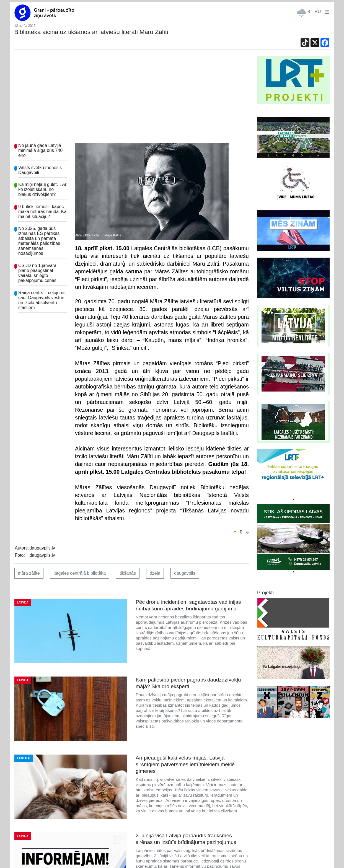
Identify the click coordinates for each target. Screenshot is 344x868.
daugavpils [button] (185, 573)
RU (318, 11)
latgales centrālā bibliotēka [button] (80, 573)
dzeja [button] (155, 573)
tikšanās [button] (128, 573)
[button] (326, 11)
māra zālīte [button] (29, 573)
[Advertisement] (132, 98)
